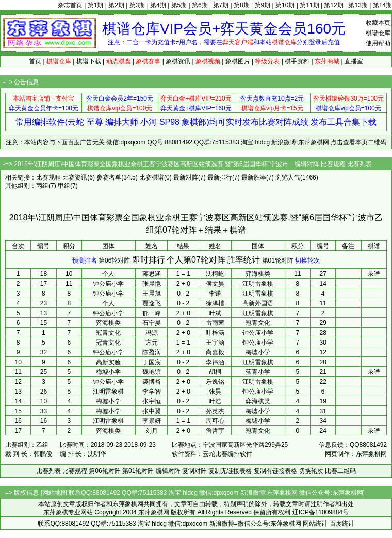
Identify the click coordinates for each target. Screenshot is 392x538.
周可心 (215, 421)
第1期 (96, 5)
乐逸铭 (215, 382)
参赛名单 (109, 177)
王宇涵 (215, 343)
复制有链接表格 (275, 471)
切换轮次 (307, 260)
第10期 (285, 5)
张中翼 (152, 411)
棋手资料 (297, 61)
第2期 (116, 5)
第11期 (309, 5)
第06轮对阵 (114, 260)
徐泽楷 (215, 303)
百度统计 (342, 524)
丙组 (42, 186)
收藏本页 (378, 23)
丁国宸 (152, 362)
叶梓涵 (215, 333)
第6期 (200, 5)
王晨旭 (152, 294)
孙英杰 (215, 411)
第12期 (333, 5)
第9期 (263, 5)
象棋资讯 (178, 61)
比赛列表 (360, 164)
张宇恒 (152, 401)
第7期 (221, 5)
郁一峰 (152, 313)
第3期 (137, 5)
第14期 (382, 5)
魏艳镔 (152, 372)
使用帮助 (378, 43)
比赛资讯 (75, 177)
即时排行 (149, 260)
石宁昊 (152, 323)
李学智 (152, 392)
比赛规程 (333, 164)
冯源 (152, 333)
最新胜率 (254, 177)
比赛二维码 (340, 471)
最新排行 (220, 177)
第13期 (358, 5)
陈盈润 (152, 352)
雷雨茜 (215, 323)
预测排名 (85, 260)
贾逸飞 (152, 303)
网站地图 (55, 493)
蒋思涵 (152, 274)
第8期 (242, 5)
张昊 (215, 392)
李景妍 (152, 421)
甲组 (64, 186)
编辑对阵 (307, 164)
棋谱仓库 (378, 33)
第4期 (158, 5)
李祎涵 (215, 362)
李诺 (215, 294)
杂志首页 (70, 5)
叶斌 (215, 313)
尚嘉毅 (215, 352)
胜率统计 (243, 260)
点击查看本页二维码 (358, 142)
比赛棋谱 (152, 177)
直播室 (354, 61)
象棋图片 (238, 61)
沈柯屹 (215, 274)
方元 (152, 343)
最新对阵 (186, 177)
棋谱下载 (89, 61)
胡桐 (215, 372)
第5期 (179, 5)
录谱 (374, 274)
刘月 (152, 431)
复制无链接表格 (230, 471)
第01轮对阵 (278, 260)
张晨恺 (152, 284)
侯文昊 (215, 284)
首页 (35, 61)
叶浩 (215, 401)
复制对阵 (194, 471)
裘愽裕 (152, 382)
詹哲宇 (215, 431)
